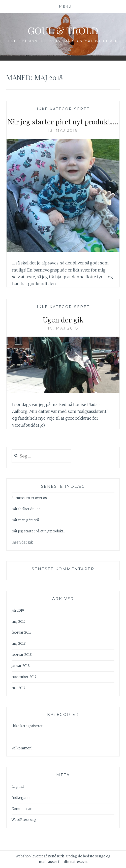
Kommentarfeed (25, 809)
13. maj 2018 (63, 130)
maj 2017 (18, 688)
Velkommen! (22, 748)
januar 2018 (21, 666)
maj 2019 (19, 622)
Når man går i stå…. (27, 520)
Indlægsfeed (22, 798)
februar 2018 (22, 655)
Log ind (18, 787)
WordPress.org (24, 820)
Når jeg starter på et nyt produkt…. (63, 121)
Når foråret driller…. (27, 509)
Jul (14, 737)
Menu (66, 6)
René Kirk (56, 856)
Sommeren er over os (29, 498)
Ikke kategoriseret (63, 109)
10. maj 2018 (63, 328)
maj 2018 (19, 644)
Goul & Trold (63, 30)
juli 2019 (18, 611)
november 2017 (24, 677)
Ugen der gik (63, 320)
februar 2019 (22, 632)
